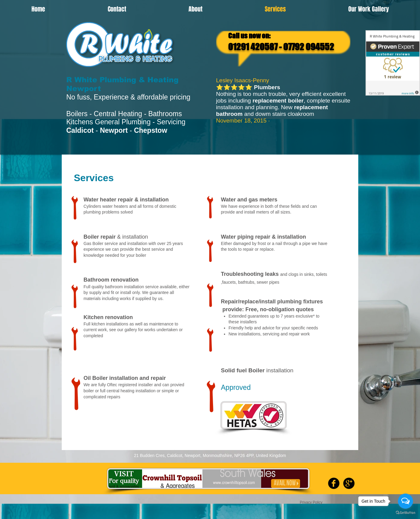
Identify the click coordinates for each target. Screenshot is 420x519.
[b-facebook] (334, 483)
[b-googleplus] (349, 483)
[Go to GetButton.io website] (405, 513)
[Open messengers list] (405, 501)
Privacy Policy (312, 502)
